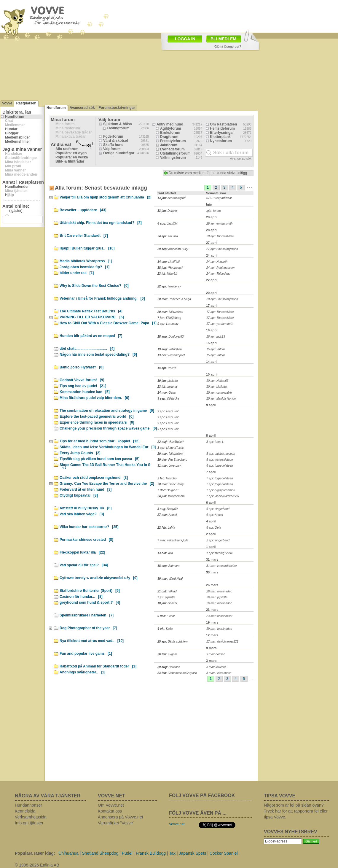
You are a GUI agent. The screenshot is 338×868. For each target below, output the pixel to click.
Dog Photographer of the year (88, 628)
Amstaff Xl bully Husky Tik (86, 508)
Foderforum (113, 136)
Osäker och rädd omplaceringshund (94, 478)
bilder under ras (77, 273)
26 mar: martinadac (219, 591)
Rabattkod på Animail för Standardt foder (98, 666)
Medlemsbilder (17, 137)
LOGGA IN (185, 39)
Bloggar (12, 133)
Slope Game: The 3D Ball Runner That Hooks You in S (105, 466)
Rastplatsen (26, 103)
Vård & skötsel (115, 141)
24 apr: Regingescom (220, 268)
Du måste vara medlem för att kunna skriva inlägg (208, 173)
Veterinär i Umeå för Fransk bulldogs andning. (102, 298)
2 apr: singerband (218, 540)
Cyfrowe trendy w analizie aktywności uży (99, 578)
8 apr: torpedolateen (220, 466)
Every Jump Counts (80, 453)
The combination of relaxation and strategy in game (107, 411)
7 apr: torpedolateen (220, 478)
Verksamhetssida (31, 817)
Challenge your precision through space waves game (108, 428)
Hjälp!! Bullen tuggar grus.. (87, 248)
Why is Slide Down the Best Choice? (94, 286)
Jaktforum (169, 145)
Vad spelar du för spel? (84, 565)
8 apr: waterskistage (220, 460)
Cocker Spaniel (224, 853)
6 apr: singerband (218, 509)
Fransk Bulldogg (151, 853)
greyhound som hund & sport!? (90, 602)
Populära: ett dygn (71, 153)
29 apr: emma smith (219, 224)
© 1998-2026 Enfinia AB (37, 865)
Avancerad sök (82, 108)
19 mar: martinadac (219, 629)
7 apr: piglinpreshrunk (221, 490)
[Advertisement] (146, 733)
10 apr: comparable (219, 393)
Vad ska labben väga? (82, 514)
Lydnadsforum (172, 149)
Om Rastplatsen (223, 124)
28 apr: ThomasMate (220, 236)
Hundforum (15, 117)
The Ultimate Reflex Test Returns (91, 311)
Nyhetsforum (221, 141)
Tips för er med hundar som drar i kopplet (99, 441)
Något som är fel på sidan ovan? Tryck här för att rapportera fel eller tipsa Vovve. (296, 811)
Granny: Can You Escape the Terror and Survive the (107, 484)
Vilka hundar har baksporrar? (89, 527)
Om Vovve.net (111, 805)
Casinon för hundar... (81, 597)
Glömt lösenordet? (228, 47)
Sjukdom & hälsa (118, 124)
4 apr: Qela (214, 528)
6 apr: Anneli (215, 515)
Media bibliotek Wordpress (86, 261)
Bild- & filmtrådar (70, 161)
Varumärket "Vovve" (116, 823)
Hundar (11, 129)
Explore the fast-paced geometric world (97, 416)
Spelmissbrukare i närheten (87, 615)
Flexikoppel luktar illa (82, 552)
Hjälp (9, 195)
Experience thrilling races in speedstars (97, 422)
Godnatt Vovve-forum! (82, 380)
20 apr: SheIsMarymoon (222, 299)
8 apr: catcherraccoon (221, 454)
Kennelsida (25, 811)
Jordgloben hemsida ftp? (84, 267)
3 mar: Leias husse (219, 673)
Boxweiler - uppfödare (83, 210)
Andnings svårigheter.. (82, 672)
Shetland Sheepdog (100, 853)
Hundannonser (28, 805)
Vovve (7, 103)
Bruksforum (170, 133)
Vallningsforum (173, 158)
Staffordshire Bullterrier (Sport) (90, 591)
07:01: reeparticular (219, 198)
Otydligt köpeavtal (79, 495)
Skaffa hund (113, 145)
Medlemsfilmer (17, 142)
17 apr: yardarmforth (220, 324)
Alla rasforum (67, 149)
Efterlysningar (222, 133)
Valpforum (112, 149)
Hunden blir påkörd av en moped (91, 336)
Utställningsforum (175, 153)
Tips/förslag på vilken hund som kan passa (99, 459)
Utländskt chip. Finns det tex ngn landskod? (101, 223)
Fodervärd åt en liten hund (86, 489)
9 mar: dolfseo (216, 654)
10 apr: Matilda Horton (221, 399)
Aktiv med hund (170, 124)
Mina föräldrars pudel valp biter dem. (94, 398)
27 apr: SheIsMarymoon (222, 249)
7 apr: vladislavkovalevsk (223, 496)
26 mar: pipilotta (217, 597)
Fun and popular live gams (86, 654)
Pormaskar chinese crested (86, 540)
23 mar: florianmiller (219, 616)
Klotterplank (220, 137)
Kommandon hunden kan (85, 392)
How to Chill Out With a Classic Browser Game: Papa (108, 323)
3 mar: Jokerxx (216, 667)
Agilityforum (171, 128)
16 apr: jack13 (216, 337)
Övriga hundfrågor (119, 153)
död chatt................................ (87, 349)
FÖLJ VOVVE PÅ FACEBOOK (202, 795)
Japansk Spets (192, 853)
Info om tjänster (29, 823)
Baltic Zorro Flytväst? (82, 367)
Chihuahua (68, 853)
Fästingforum (118, 128)
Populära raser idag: (35, 853)
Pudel (127, 853)
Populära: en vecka (72, 157)
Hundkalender (17, 187)
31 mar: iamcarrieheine (221, 566)
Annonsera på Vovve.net (121, 817)
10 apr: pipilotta (216, 387)
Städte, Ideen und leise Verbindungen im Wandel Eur (108, 447)
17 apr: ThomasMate (220, 312)
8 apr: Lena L (215, 442)
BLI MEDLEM (223, 39)
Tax (172, 853)
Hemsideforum (222, 128)
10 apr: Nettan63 (217, 381)
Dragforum (169, 137)
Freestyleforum (173, 141)
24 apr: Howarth (217, 262)
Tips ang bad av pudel (83, 386)
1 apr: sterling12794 (219, 553)
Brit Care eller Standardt (84, 236)
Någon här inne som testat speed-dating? (98, 354)
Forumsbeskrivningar (117, 108)
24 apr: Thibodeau (218, 274)
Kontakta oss (110, 811)
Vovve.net (177, 824)
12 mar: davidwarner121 (222, 642)
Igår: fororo (214, 211)
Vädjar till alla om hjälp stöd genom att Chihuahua (105, 197)
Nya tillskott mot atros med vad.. (92, 641)
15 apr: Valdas (216, 349)
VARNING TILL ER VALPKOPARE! (92, 317)
